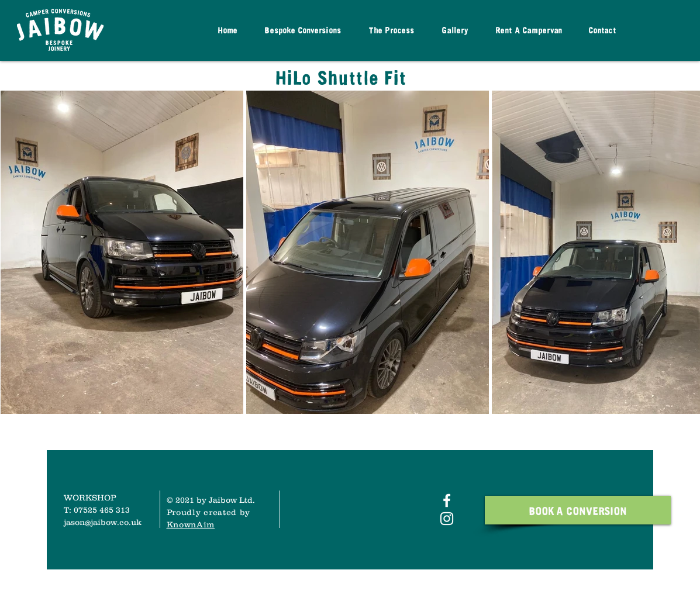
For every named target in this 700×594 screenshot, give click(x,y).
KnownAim (191, 524)
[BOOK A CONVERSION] (578, 510)
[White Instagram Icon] (447, 519)
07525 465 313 (102, 510)
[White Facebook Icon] (447, 500)
